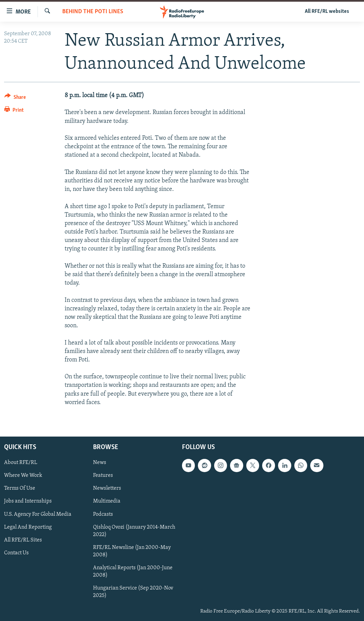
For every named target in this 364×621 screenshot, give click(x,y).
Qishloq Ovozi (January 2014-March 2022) (134, 531)
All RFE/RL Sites (23, 540)
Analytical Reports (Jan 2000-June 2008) (133, 572)
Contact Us (16, 553)
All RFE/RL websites (327, 12)
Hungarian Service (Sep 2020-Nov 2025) (133, 592)
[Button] (15, 98)
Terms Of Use (20, 488)
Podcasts (103, 514)
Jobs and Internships (28, 501)
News (100, 463)
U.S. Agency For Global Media (38, 514)
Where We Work (23, 475)
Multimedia (107, 501)
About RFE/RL (21, 463)
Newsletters (107, 488)
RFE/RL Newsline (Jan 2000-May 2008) (132, 551)
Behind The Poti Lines (93, 12)
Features (103, 475)
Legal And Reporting (28, 527)
